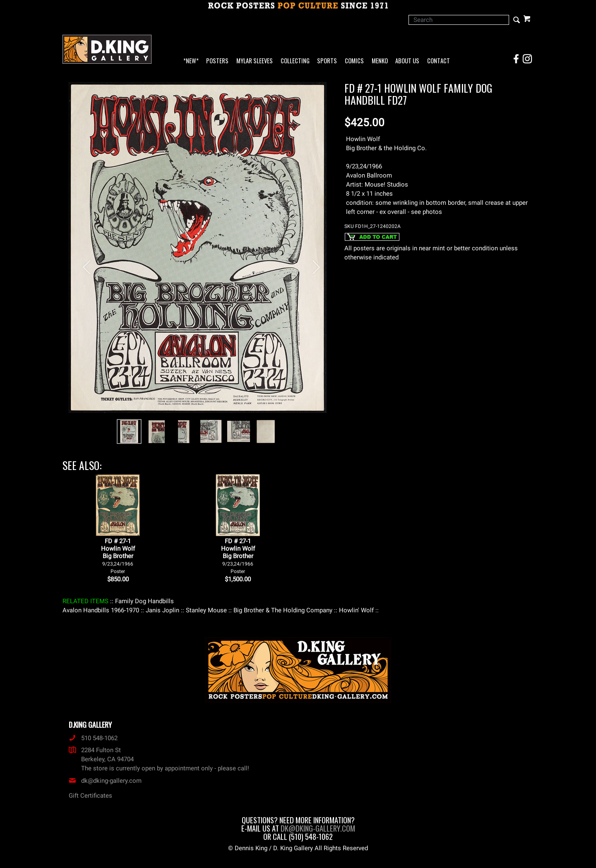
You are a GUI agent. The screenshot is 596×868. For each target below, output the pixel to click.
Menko (380, 61)
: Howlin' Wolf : (356, 610)
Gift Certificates (90, 796)
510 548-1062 (93, 738)
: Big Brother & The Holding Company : (283, 610)
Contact (439, 61)
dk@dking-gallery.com (105, 781)
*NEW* (191, 61)
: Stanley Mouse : (206, 610)
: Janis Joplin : (162, 610)
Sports (327, 61)
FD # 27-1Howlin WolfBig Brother (118, 556)
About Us (407, 61)
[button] (83, 263)
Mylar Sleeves (255, 61)
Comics (354, 61)
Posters (217, 61)
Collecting (295, 61)
